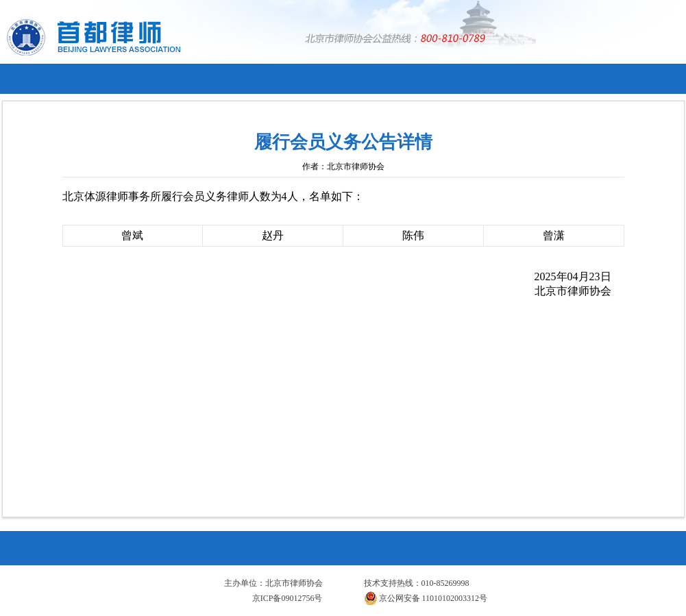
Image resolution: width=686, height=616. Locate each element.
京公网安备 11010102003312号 (426, 598)
